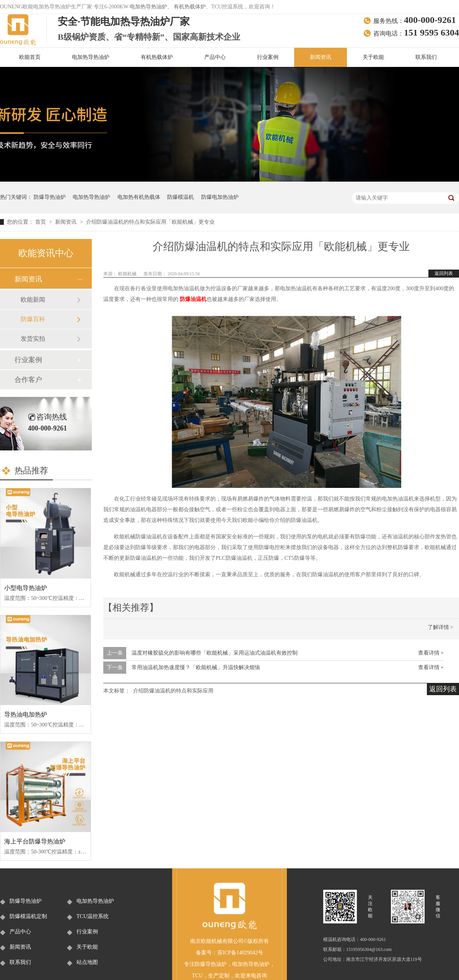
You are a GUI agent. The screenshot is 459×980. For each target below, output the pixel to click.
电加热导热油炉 (148, 7)
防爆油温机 (193, 299)
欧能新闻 (33, 300)
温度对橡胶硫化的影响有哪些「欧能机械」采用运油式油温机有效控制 (215, 653)
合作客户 (28, 380)
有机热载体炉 (190, 7)
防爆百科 (33, 319)
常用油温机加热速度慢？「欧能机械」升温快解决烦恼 (196, 667)
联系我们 (426, 57)
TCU (197, 976)
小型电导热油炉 (26, 588)
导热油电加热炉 (26, 714)
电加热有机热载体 (139, 197)
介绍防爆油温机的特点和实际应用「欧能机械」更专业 (150, 222)
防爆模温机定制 (28, 916)
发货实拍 (33, 339)
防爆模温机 (181, 197)
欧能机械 (128, 274)
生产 (213, 976)
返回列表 (444, 273)
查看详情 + (431, 653)
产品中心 (215, 57)
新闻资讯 (321, 57)
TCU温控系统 (93, 916)
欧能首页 (30, 57)
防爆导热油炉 (50, 197)
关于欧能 (373, 57)
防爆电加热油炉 (220, 197)
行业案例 (268, 57)
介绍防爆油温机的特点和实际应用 (173, 691)
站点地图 (87, 962)
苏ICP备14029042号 (240, 953)
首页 (41, 222)
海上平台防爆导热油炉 (35, 841)
